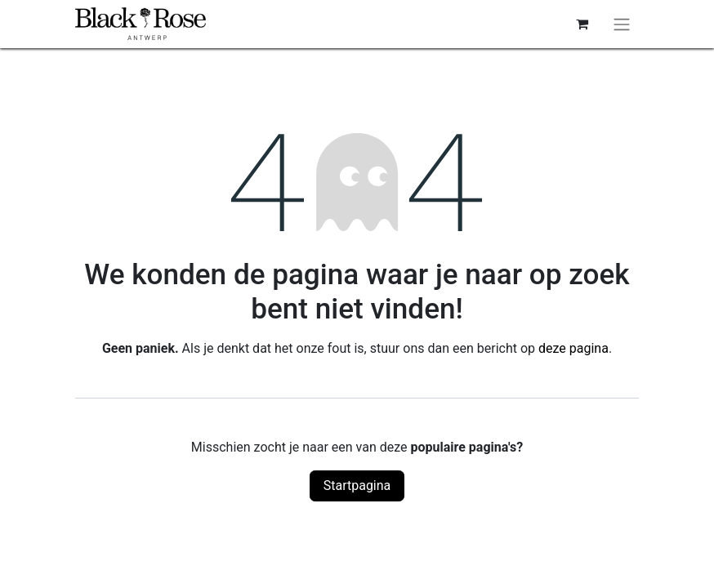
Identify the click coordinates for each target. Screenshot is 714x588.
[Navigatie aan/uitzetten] (622, 24)
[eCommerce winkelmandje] (582, 24)
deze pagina (573, 348)
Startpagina (357, 486)
